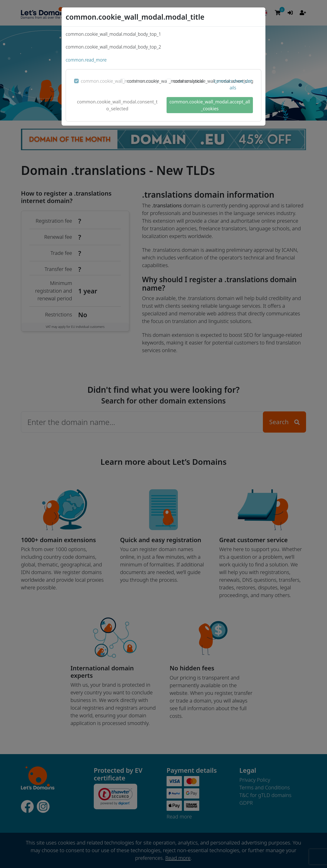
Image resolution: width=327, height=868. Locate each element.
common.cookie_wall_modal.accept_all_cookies (210, 105)
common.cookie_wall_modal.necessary (120, 81)
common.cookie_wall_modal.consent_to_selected (117, 105)
